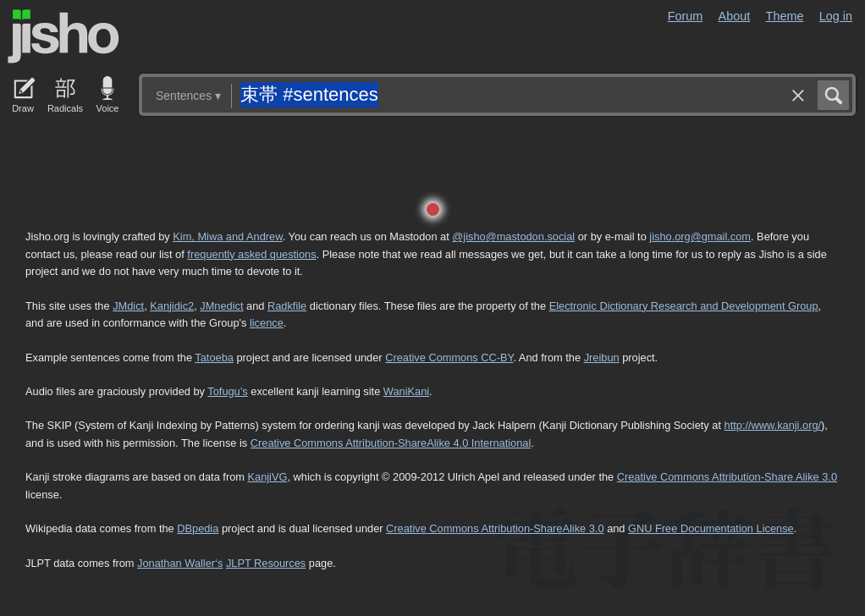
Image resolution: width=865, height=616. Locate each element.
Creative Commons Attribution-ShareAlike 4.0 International (391, 443)
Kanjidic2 (172, 306)
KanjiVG (267, 477)
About (735, 16)
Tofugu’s (227, 391)
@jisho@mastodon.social (513, 236)
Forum (686, 16)
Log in (836, 16)
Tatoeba (214, 357)
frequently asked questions (251, 254)
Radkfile (287, 306)
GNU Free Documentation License (711, 528)
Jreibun (602, 357)
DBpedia (198, 528)
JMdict (128, 306)
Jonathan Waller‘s (180, 563)
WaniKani (406, 391)
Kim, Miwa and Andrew (227, 236)
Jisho (63, 36)
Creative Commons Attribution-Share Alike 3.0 (727, 477)
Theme (785, 16)
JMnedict (221, 306)
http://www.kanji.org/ (773, 425)
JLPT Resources (266, 563)
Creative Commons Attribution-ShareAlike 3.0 (495, 528)
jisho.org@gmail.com (700, 236)
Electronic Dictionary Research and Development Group (684, 306)
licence (267, 323)
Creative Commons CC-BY (449, 357)
